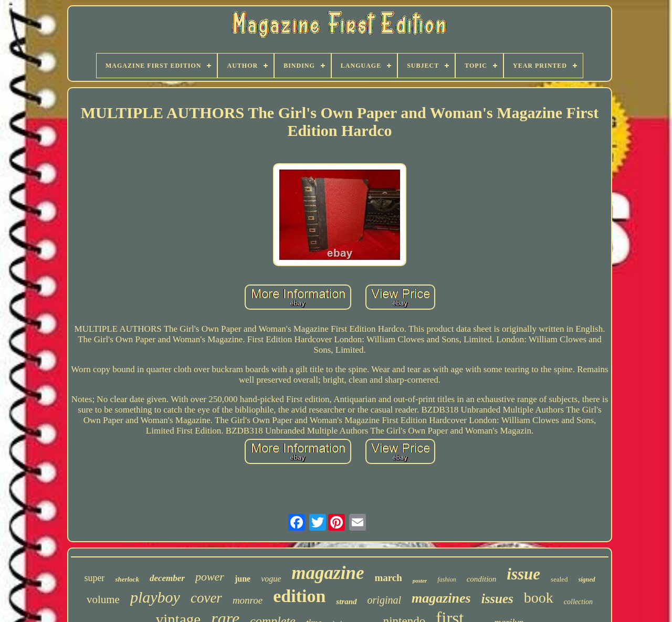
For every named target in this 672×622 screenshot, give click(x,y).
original (384, 600)
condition (482, 579)
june (243, 579)
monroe (248, 600)
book (539, 598)
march (388, 578)
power (210, 577)
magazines (441, 598)
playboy (155, 597)
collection (578, 602)
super (94, 578)
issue (523, 574)
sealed (559, 579)
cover (206, 598)
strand (346, 602)
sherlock (127, 579)
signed (587, 579)
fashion (447, 579)
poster (420, 581)
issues (497, 599)
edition (299, 596)
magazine (328, 573)
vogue (271, 579)
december (167, 578)
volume (103, 599)
